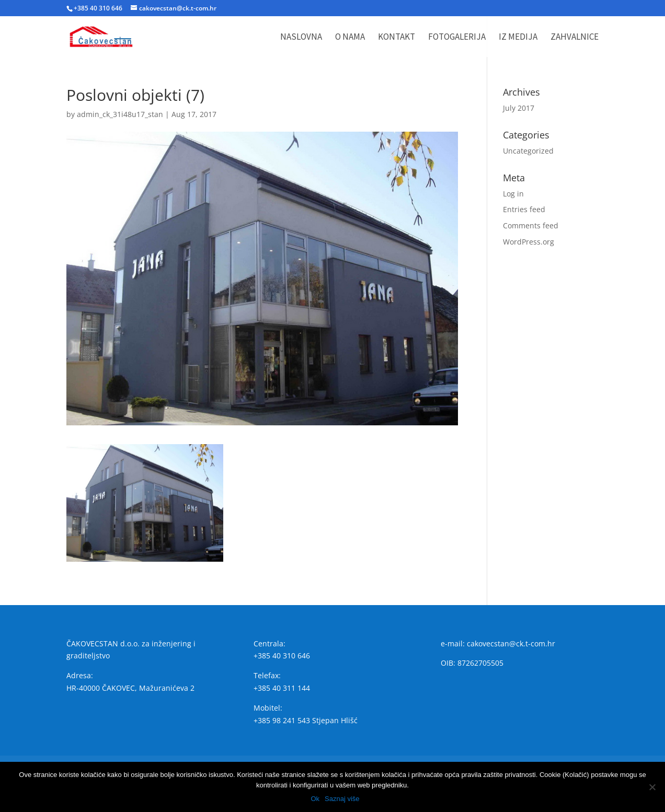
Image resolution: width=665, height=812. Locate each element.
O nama (350, 38)
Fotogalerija (457, 38)
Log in (513, 194)
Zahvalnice (575, 38)
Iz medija (518, 38)
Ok (315, 799)
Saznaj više (342, 799)
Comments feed (531, 225)
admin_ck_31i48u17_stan (120, 114)
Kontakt (397, 38)
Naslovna (301, 38)
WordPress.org (529, 242)
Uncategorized (528, 151)
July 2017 (519, 108)
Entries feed (524, 209)
